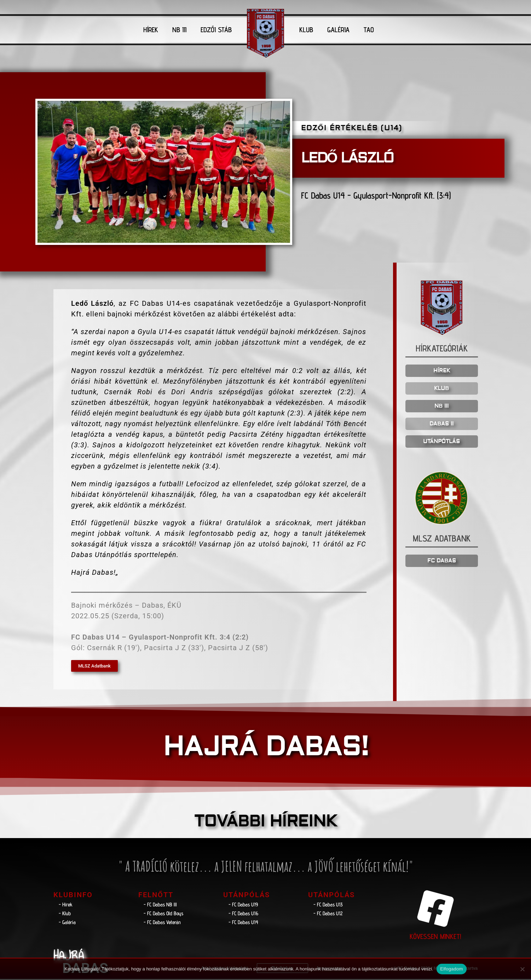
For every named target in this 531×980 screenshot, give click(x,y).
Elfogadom (451, 969)
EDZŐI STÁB (216, 30)
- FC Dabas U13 (328, 906)
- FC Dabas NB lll (160, 906)
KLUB (306, 30)
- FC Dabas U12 (328, 915)
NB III (179, 30)
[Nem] (522, 969)
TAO (369, 30)
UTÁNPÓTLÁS (441, 443)
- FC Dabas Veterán (162, 924)
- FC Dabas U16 (243, 915)
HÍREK (151, 30)
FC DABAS (442, 562)
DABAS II (441, 425)
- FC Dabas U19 (243, 906)
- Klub (65, 915)
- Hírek (66, 906)
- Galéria (67, 924)
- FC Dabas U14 (243, 924)
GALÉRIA (338, 30)
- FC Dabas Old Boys (163, 915)
